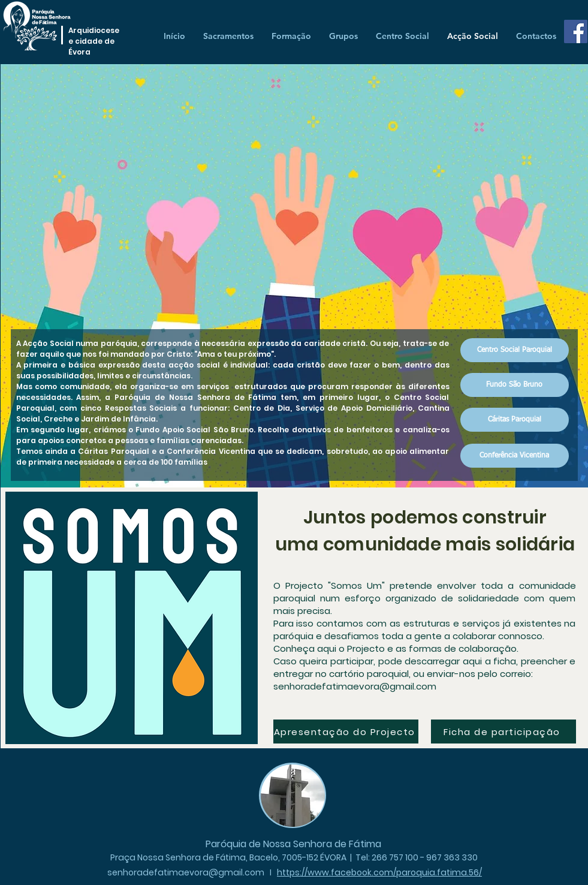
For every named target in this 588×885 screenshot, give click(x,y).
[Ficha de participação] (503, 732)
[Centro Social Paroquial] (515, 350)
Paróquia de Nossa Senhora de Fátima (293, 844)
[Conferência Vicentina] (515, 456)
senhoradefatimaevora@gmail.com (355, 686)
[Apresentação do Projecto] (346, 732)
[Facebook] (576, 31)
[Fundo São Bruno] (515, 385)
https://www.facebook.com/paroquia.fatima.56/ (379, 872)
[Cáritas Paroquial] (515, 420)
